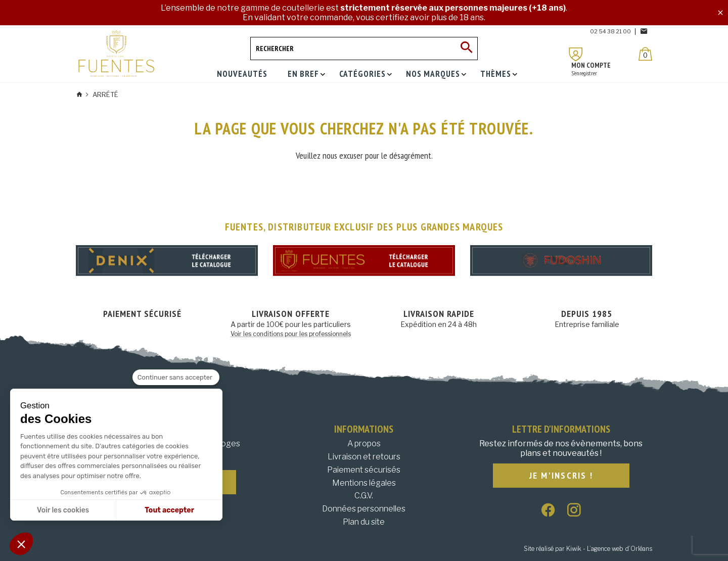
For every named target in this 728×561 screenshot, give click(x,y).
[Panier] (645, 54)
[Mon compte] (576, 54)
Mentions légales (364, 483)
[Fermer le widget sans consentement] (176, 378)
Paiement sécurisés (364, 470)
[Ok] (466, 49)
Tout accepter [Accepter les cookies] (169, 510)
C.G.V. (364, 496)
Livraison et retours (364, 457)
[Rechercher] (364, 49)
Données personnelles (364, 509)
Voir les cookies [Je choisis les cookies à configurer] (63, 510)
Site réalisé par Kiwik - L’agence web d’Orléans (588, 549)
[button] (21, 544)
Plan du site (364, 522)
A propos (364, 443)
